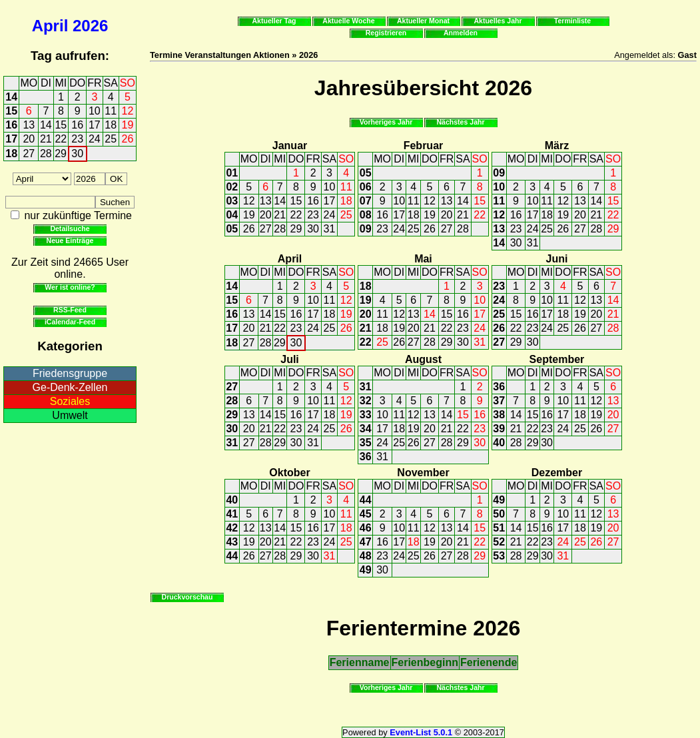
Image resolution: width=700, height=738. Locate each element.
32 (366, 401)
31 (330, 229)
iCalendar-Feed (70, 322)
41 (232, 514)
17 (95, 125)
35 (366, 443)
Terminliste (572, 21)
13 (29, 125)
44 (232, 556)
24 (95, 139)
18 (111, 125)
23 (77, 139)
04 (232, 215)
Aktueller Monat (423, 21)
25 (111, 139)
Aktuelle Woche (348, 21)
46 (366, 528)
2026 (90, 26)
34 (366, 429)
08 (366, 215)
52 (499, 542)
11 (111, 111)
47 (366, 542)
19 (128, 125)
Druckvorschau (187, 597)
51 (499, 528)
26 (128, 139)
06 (366, 187)
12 (128, 111)
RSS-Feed (70, 310)
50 (499, 514)
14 (11, 97)
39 (499, 429)
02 (232, 187)
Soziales (70, 401)
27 (29, 154)
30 (77, 154)
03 (232, 201)
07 (366, 201)
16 (11, 125)
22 (61, 139)
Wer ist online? (70, 287)
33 (366, 415)
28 (46, 154)
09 (366, 229)
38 (499, 415)
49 (366, 570)
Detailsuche (70, 228)
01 (232, 173)
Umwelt (70, 415)
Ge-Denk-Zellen (70, 387)
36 (366, 457)
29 (61, 154)
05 (232, 229)
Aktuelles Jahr (498, 21)
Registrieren (386, 33)
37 (499, 401)
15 (11, 111)
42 (232, 528)
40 (499, 443)
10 (95, 111)
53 (499, 556)
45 (366, 514)
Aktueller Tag (274, 21)
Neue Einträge (70, 240)
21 (46, 139)
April (50, 26)
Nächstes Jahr (460, 122)
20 (29, 139)
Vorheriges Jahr (386, 122)
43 (232, 542)
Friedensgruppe (70, 373)
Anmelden (461, 33)
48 (366, 556)
